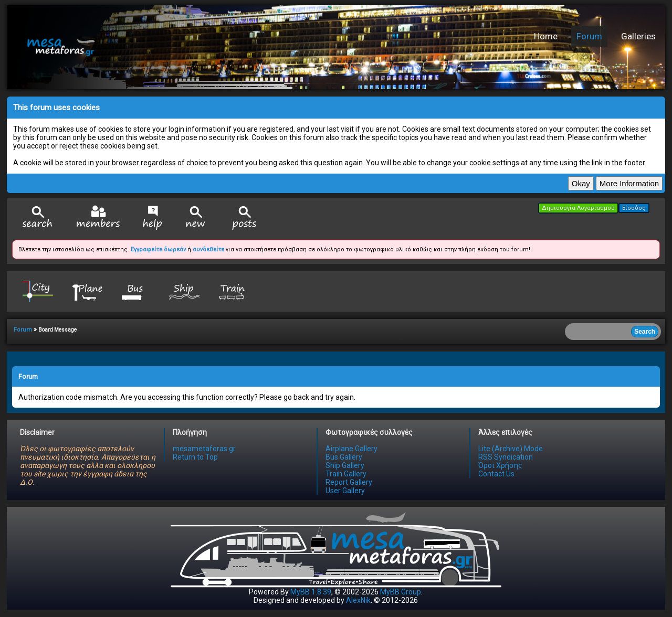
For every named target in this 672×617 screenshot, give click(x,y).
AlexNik (358, 600)
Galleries (638, 36)
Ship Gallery (345, 465)
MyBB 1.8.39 (311, 592)
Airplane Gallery (351, 449)
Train (233, 291)
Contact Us (496, 474)
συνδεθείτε (208, 249)
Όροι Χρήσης (500, 465)
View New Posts (196, 218)
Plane (87, 291)
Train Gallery (346, 474)
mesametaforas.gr (204, 449)
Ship (184, 291)
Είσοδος (634, 208)
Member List (98, 217)
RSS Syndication (506, 457)
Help (153, 218)
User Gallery (345, 491)
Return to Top (195, 457)
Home (546, 36)
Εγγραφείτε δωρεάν (158, 249)
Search (38, 218)
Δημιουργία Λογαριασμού (578, 208)
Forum (589, 36)
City (38, 291)
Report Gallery (349, 482)
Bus (135, 291)
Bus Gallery (344, 457)
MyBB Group (401, 592)
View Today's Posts (245, 218)
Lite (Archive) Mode (511, 449)
